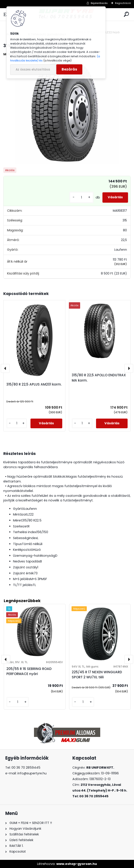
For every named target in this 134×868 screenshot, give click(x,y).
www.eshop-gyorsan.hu (77, 864)
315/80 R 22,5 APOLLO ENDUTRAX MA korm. (99, 378)
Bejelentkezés (99, 3)
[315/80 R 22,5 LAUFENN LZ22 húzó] (67, 112)
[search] (126, 14)
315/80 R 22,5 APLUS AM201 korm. (34, 384)
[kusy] (81, 198)
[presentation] (5, 368)
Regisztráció (123, 3)
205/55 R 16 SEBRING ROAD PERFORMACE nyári (29, 671)
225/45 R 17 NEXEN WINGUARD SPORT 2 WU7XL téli (97, 675)
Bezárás (69, 69)
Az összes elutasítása (33, 70)
